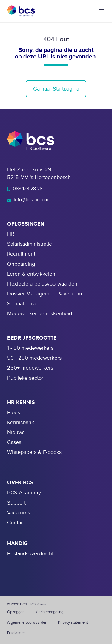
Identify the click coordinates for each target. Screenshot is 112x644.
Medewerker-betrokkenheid (40, 314)
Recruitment (21, 254)
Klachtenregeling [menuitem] (49, 612)
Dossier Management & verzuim (45, 294)
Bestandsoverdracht (30, 554)
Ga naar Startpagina (56, 89)
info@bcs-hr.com (28, 200)
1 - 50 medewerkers (30, 348)
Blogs (14, 413)
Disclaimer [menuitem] (16, 633)
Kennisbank (21, 422)
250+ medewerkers (30, 368)
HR (11, 234)
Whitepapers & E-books (34, 452)
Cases (14, 442)
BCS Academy (24, 493)
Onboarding (21, 264)
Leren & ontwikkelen (31, 274)
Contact (16, 523)
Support (16, 503)
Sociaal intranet (25, 304)
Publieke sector (25, 378)
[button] (101, 11)
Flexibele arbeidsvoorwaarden (42, 284)
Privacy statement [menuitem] (73, 622)
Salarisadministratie (30, 244)
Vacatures (19, 513)
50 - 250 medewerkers (34, 358)
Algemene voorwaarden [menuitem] (27, 622)
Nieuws (16, 432)
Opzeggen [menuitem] (16, 612)
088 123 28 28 (25, 189)
